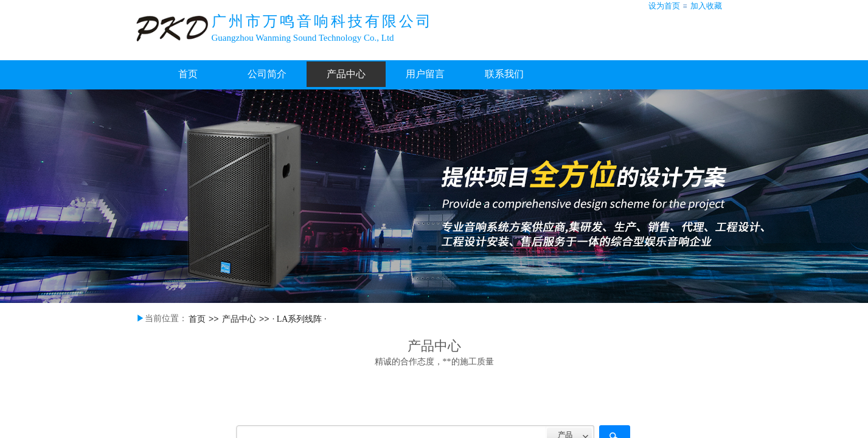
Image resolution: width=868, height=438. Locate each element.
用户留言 (425, 74)
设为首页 (664, 6)
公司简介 (267, 74)
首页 (188, 74)
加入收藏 (706, 6)
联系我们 (504, 74)
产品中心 (346, 74)
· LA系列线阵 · (300, 319)
